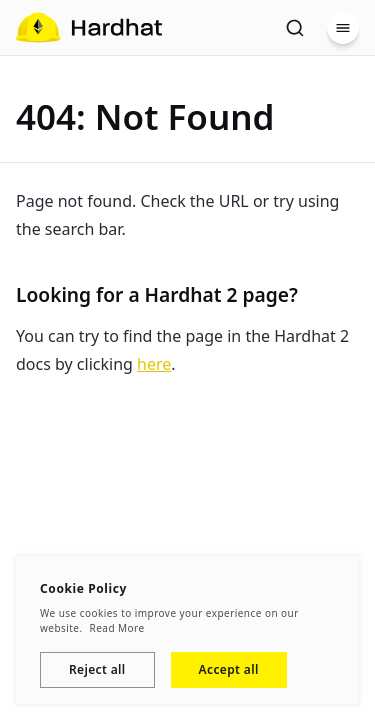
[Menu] (343, 28)
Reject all (97, 669)
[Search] (295, 28)
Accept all (229, 669)
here (154, 364)
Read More (117, 628)
